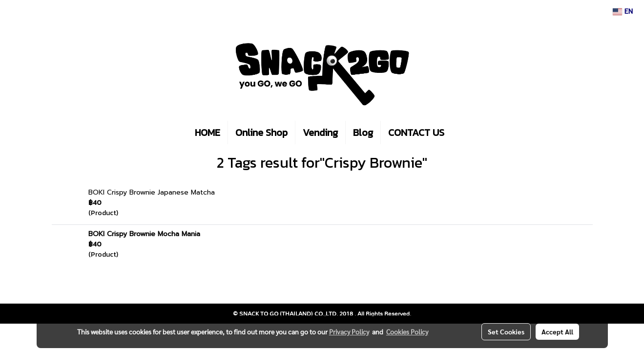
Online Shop (261, 132)
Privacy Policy (349, 331)
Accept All (557, 331)
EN (623, 11)
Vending (320, 132)
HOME (208, 132)
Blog (363, 132)
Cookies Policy (407, 331)
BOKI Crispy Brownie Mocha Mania (144, 234)
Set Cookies (506, 331)
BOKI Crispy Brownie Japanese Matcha (152, 192)
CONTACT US (416, 132)
